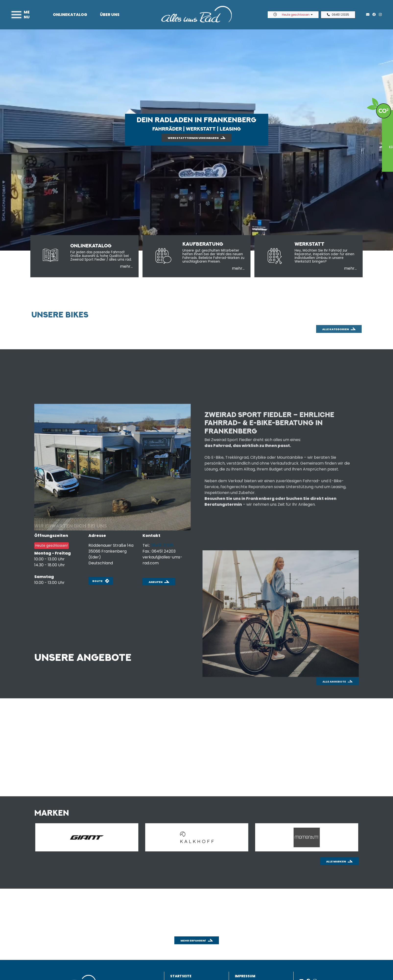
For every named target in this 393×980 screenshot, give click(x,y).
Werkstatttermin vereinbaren (193, 138)
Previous (20, 838)
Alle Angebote (334, 704)
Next (365, 838)
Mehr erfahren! (193, 941)
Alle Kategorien (336, 364)
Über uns (110, 15)
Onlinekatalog (70, 15)
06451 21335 (338, 15)
